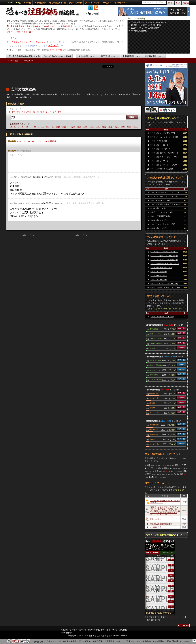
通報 (18, 112)
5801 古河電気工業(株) (161, 216)
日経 (153, 474)
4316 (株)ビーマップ (160, 161)
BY (27, 127)
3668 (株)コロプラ (159, 228)
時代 (169, 474)
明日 (130, 127)
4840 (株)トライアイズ (161, 149)
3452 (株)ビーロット (160, 145)
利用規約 (64, 630)
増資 (104, 127)
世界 (157, 471)
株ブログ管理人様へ (96, 630)
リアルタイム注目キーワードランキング (28, 42)
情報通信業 (154, 393)
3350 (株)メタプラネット (161, 268)
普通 (168, 465)
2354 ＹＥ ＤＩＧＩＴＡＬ (29, 141)
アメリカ (177, 474)
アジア (150, 471)
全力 (55, 112)
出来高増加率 (132, 56)
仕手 (13, 112)
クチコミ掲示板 (75, 3)
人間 (153, 471)
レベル (156, 465)
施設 (170, 471)
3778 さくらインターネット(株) (164, 137)
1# (11, 127)
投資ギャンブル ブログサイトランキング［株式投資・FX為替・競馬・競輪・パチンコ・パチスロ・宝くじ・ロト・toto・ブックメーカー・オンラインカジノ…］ (165, 511)
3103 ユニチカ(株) (159, 280)
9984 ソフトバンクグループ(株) (164, 284)
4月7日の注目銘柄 (139, 31)
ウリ (123, 127)
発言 (176, 468)
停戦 (160, 471)
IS (15, 127)
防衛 (172, 474)
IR (9, 112)
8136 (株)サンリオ (159, 208)
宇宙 (64, 127)
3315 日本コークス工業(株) (162, 169)
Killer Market (155, 519)
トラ (86, 127)
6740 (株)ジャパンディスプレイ (164, 133)
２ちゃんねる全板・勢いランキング (167, 309)
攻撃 (176, 465)
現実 (146, 465)
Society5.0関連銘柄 (156, 338)
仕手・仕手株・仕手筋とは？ (21, 32)
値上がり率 (87, 56)
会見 (156, 477)
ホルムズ (180, 471)
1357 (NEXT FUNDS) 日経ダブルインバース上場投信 (166, 205)
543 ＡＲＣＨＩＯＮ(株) (161, 200)
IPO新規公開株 (40, 3)
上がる (153, 465)
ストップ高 (26, 112)
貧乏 (60, 112)
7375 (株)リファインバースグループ (165, 165)
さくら (165, 465)
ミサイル (176, 471)
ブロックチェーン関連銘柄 (156, 370)
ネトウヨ (160, 477)
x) (23, 127)
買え (182, 468)
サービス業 (154, 398)
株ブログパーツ (121, 3)
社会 (147, 471)
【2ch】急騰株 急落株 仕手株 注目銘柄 (22, 26)
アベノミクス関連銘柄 (156, 380)
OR (48, 127)
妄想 (173, 465)
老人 (171, 468)
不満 (147, 477)
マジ (162, 465)
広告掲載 (123, 630)
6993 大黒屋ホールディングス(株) (165, 288)
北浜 (79, 127)
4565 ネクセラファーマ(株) (162, 317)
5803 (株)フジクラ (159, 220)
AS (43, 127)
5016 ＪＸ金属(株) (159, 272)
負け (170, 465)
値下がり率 (109, 56)
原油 (160, 468)
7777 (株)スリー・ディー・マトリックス (165, 157)
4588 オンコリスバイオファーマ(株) (165, 153)
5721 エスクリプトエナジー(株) (164, 256)
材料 (92, 127)
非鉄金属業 (154, 434)
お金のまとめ (156, 527)
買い (136, 127)
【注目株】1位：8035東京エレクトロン (148, 22)
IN (35, 127)
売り (117, 127)
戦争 (182, 474)
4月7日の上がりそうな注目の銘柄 (146, 25)
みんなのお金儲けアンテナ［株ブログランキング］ (165, 502)
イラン (153, 468)
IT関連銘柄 (154, 329)
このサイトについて (78, 630)
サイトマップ (112, 630)
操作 (42, 112)
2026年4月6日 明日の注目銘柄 (145, 28)
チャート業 (154, 413)
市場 (174, 468)
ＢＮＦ (48, 112)
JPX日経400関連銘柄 (155, 334)
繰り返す (163, 471)
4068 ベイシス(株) (159, 141)
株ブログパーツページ (175, 617)
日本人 (164, 474)
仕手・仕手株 (56, 50)
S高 (34, 112)
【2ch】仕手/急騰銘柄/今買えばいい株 (24, 56)
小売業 (152, 403)
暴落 (111, 127)
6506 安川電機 (50, 141)
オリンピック (166, 477)
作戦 (158, 474)
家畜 (159, 465)
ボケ (167, 474)
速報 (172, 471)
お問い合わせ (66, 633)
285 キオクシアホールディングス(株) (165, 193)
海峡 (160, 474)
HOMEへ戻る (13, 61)
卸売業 (152, 408)
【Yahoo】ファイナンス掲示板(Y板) (56, 26)
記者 (157, 468)
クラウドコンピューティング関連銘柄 (156, 348)
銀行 (73, 127)
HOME (10, 3)
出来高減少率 (155, 56)
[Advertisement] (62, 77)
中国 (184, 471)
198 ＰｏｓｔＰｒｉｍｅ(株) (163, 224)
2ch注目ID (107, 3)
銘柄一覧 (27, 3)
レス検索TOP (27, 61)
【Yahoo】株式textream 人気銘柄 (57, 56)
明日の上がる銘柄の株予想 (161, 524)
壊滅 (168, 468)
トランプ (53, 45)
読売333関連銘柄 (156, 365)
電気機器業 (154, 425)
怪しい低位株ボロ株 (58, 3)
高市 (149, 465)
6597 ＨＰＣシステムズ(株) (162, 212)
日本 (151, 477)
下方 (98, 127)
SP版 (18, 3)
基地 (155, 474)
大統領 (164, 468)
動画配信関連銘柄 (156, 343)
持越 (58, 127)
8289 (179, 468)
